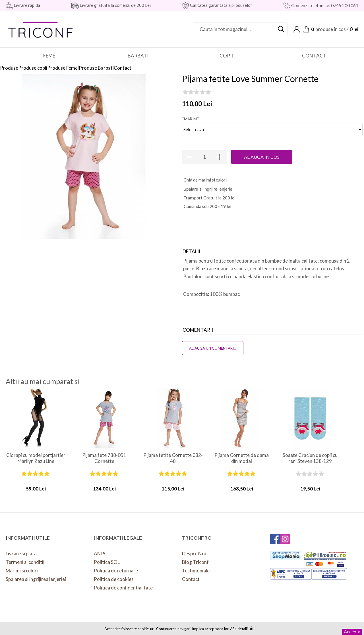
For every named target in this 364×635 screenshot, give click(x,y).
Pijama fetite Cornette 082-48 (173, 458)
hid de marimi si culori (205, 180)
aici (252, 628)
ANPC (101, 553)
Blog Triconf (195, 562)
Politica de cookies (114, 579)
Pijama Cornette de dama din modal (242, 458)
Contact (191, 579)
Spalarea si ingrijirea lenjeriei (36, 579)
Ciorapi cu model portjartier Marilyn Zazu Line (36, 458)
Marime (190, 118)
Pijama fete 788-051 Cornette (104, 458)
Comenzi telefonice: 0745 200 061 (324, 5)
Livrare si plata (21, 553)
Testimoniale (196, 571)
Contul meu (297, 29)
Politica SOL (107, 562)
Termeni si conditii (25, 562)
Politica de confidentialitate (123, 588)
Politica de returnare (116, 571)
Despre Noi (194, 553)
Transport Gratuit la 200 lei (209, 198)
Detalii (191, 251)
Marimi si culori (22, 571)
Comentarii (198, 330)
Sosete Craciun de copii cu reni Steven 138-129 (310, 458)
